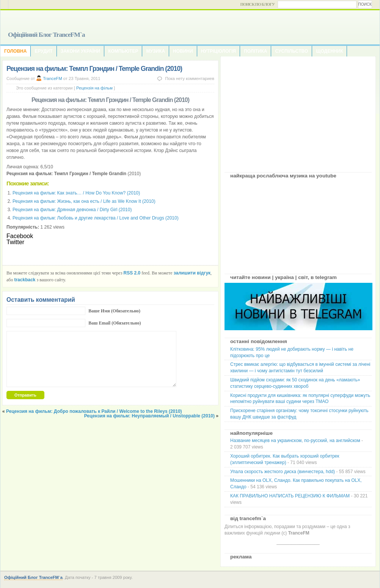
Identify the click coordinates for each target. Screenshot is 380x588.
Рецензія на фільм (94, 88)
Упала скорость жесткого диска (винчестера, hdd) (283, 472)
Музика (155, 51)
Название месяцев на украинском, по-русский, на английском (295, 441)
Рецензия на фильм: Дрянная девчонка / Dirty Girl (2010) (72, 210)
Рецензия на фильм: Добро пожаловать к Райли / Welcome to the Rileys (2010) (94, 411)
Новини (183, 51)
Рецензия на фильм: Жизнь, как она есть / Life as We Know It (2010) (84, 201)
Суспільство (291, 51)
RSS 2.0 (132, 273)
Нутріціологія (218, 51)
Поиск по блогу (258, 4)
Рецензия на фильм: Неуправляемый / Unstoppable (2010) (149, 416)
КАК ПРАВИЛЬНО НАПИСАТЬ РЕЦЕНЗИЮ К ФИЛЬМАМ (290, 496)
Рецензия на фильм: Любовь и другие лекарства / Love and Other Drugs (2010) (96, 218)
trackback (25, 280)
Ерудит (43, 51)
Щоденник (329, 51)
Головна (15, 51)
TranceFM (53, 78)
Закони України (80, 51)
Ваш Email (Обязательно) (115, 323)
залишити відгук (192, 273)
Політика (255, 51)
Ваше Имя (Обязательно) (114, 311)
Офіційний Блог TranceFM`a (46, 34)
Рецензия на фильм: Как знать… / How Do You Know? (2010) (76, 193)
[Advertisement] (298, 111)
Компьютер (123, 51)
